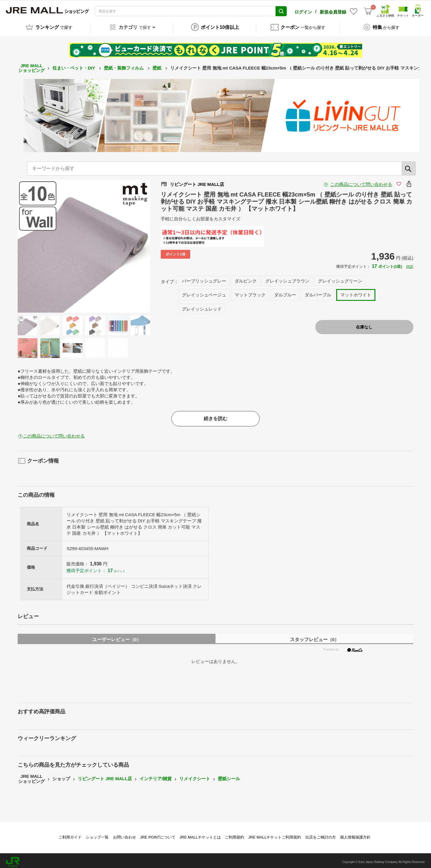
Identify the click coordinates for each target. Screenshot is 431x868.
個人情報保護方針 (355, 834)
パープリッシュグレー (204, 278)
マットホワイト (356, 292)
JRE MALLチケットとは (200, 834)
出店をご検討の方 (321, 834)
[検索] (409, 165)
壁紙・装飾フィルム (124, 65)
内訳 (410, 263)
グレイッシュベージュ (204, 292)
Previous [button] (47, 243)
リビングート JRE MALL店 (105, 776)
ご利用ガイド (70, 834)
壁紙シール (229, 776)
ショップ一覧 (97, 834)
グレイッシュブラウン (287, 278)
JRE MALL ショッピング (32, 65)
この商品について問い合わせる (361, 181)
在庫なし (364, 324)
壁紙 (158, 65)
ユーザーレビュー (117, 636)
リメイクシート (195, 776)
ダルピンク (246, 278)
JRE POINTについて (158, 834)
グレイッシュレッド (202, 306)
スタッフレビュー (314, 636)
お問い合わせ (125, 834)
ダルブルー (285, 292)
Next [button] (121, 243)
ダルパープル (318, 292)
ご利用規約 (234, 834)
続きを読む (216, 415)
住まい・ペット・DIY (74, 65)
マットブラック (250, 292)
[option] (84, 243)
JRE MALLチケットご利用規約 (275, 834)
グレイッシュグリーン (340, 278)
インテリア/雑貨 (156, 776)
